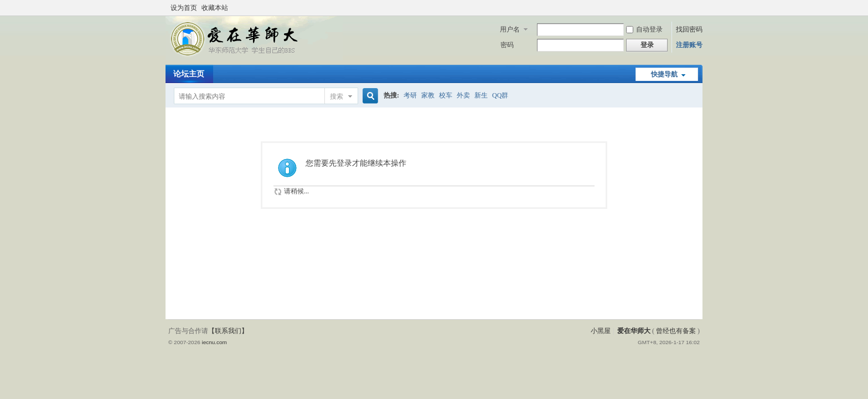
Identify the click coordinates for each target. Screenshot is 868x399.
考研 (410, 95)
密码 (507, 45)
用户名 (510, 29)
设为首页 (184, 8)
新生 (481, 95)
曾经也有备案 (676, 331)
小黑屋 (601, 331)
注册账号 (689, 45)
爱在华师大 (634, 331)
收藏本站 (215, 8)
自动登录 (644, 29)
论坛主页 (189, 74)
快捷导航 (664, 74)
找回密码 (689, 29)
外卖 (463, 95)
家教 (428, 95)
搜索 (337, 96)
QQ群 (500, 95)
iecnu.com (214, 342)
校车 (446, 95)
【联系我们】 (228, 331)
